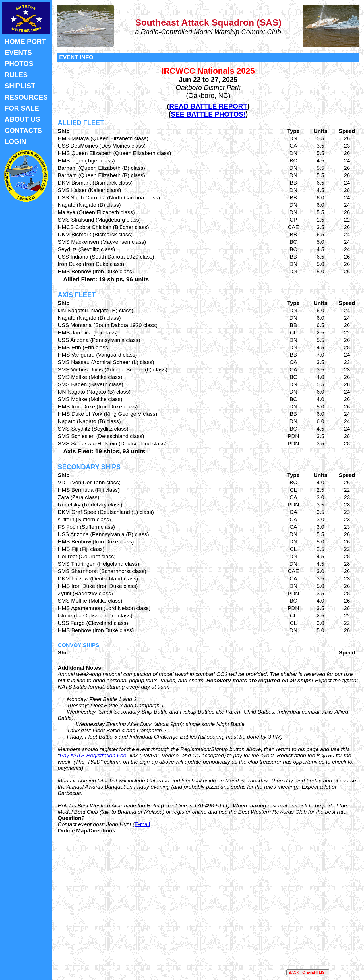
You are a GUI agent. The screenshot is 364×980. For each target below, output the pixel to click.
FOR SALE (22, 108)
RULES (16, 75)
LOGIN (15, 141)
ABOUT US (22, 119)
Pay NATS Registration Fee (93, 755)
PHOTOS (19, 64)
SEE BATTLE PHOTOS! (208, 114)
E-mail (142, 824)
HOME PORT (25, 41)
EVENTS (18, 52)
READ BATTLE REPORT (208, 106)
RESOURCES (26, 97)
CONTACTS (23, 130)
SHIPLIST (20, 86)
